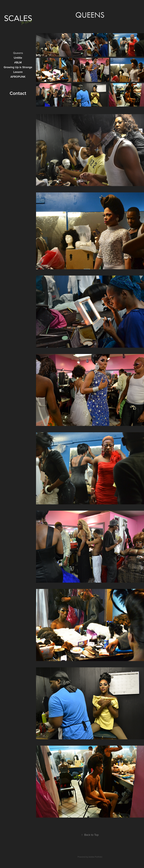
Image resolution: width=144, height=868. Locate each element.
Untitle (18, 58)
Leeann (18, 72)
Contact (18, 93)
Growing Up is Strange (18, 67)
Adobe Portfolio (95, 857)
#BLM (18, 62)
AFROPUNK (18, 77)
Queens (18, 53)
